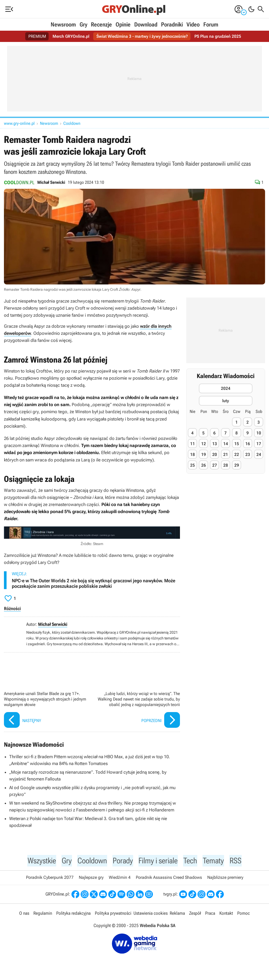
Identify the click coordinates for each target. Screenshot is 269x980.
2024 (226, 388)
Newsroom (63, 25)
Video (193, 25)
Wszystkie (39, 861)
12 (204, 444)
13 (215, 444)
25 (193, 465)
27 (215, 465)
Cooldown (72, 123)
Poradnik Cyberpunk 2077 (50, 878)
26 (204, 465)
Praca (210, 914)
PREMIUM (37, 36)
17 (259, 444)
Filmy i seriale (159, 861)
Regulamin (43, 914)
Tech (193, 861)
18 (193, 454)
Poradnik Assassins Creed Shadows (169, 878)
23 (248, 454)
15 (237, 444)
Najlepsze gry (91, 878)
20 (215, 454)
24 (259, 454)
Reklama (177, 914)
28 (226, 465)
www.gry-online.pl (19, 123)
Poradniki (172, 25)
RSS (240, 861)
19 (204, 454)
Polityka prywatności (113, 914)
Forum (211, 25)
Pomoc (244, 914)
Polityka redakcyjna (73, 914)
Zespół (195, 914)
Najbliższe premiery (225, 878)
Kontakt (226, 914)
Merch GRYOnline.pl (71, 36)
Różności (12, 609)
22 (237, 454)
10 (259, 433)
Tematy (217, 861)
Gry (83, 25)
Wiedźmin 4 (120, 878)
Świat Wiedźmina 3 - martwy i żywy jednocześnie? (142, 36)
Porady (122, 861)
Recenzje (101, 25)
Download (146, 25)
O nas (24, 914)
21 (226, 454)
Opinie (123, 25)
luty (226, 401)
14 (226, 444)
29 (237, 465)
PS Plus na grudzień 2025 (218, 36)
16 (248, 444)
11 (193, 444)
